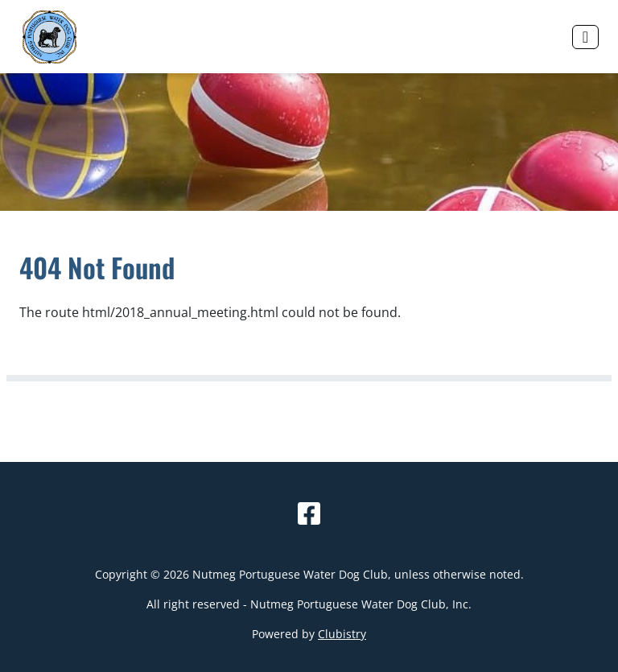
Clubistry (342, 634)
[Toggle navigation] (585, 37)
